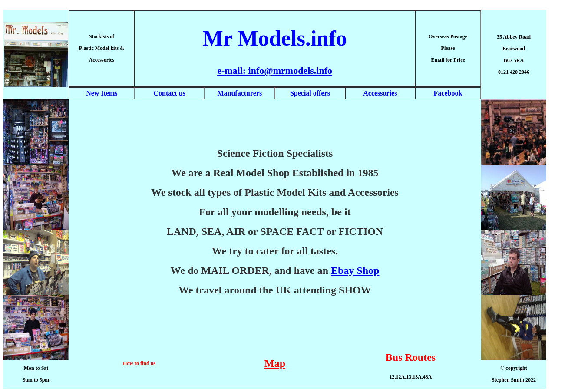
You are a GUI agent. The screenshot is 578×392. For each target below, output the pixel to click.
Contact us (170, 93)
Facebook (448, 93)
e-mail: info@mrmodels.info (275, 71)
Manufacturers (239, 93)
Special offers (310, 93)
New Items (102, 93)
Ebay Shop (355, 270)
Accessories (380, 93)
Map (275, 363)
